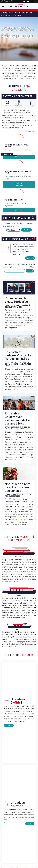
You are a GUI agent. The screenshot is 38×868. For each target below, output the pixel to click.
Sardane (19, 629)
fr (35, 2)
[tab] (7, 103)
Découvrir (30, 258)
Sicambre (19, 557)
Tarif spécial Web (7, 154)
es (32, 2)
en (28, 2)
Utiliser (30, 271)
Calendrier (26, 230)
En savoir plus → (31, 131)
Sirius (19, 595)
